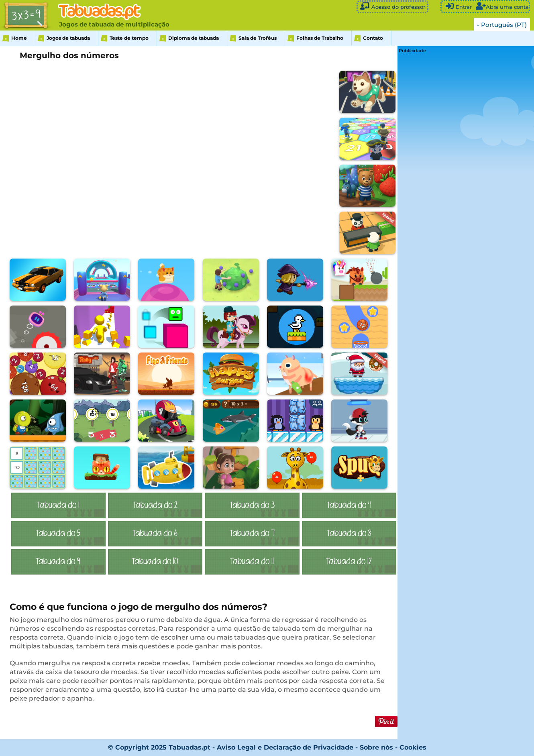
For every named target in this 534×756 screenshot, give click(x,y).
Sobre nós (376, 747)
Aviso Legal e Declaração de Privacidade (285, 747)
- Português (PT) (502, 25)
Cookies (413, 747)
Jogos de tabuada (68, 38)
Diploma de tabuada (194, 38)
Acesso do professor (392, 6)
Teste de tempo (129, 38)
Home (19, 38)
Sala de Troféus (258, 38)
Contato (373, 38)
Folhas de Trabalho (320, 38)
